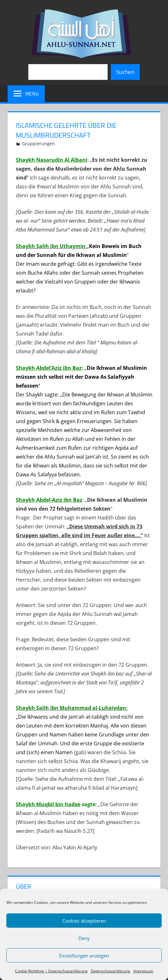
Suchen (125, 72)
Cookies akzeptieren (84, 921)
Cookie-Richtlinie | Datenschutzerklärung (51, 971)
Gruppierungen (38, 144)
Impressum (143, 971)
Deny (84, 938)
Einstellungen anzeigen (84, 956)
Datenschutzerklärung (111, 971)
